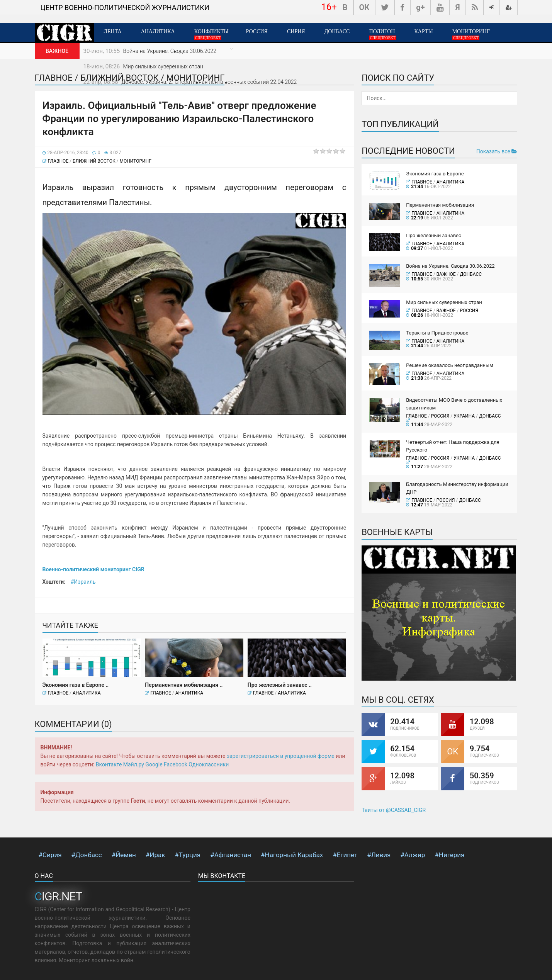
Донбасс (337, 31)
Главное (58, 161)
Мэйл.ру (134, 764)
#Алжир (413, 855)
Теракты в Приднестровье (437, 333)
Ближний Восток (94, 161)
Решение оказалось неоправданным (450, 365)
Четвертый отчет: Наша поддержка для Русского (453, 446)
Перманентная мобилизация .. (184, 685)
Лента (113, 31)
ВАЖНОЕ (446, 274)
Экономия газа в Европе (435, 174)
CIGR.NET (59, 896)
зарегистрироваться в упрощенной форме (281, 756)
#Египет (345, 855)
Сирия (296, 31)
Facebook (176, 764)
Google (154, 764)
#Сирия (50, 855)
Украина (464, 416)
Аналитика (158, 31)
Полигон (382, 34)
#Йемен (124, 855)
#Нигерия (449, 855)
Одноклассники (209, 764)
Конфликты (211, 34)
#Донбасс (87, 855)
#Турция (188, 855)
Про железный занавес (434, 235)
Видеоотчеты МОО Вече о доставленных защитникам (454, 404)
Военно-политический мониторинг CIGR (93, 569)
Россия (257, 31)
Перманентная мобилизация (440, 205)
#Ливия (379, 855)
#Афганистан (231, 855)
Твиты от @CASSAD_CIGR (394, 810)
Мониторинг (471, 34)
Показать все (497, 151)
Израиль (85, 582)
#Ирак (155, 855)
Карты (423, 31)
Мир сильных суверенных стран (163, 66)
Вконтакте (109, 764)
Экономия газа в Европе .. (76, 685)
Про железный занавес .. (280, 685)
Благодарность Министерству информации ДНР (457, 488)
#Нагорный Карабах (292, 855)
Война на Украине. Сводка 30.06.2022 (170, 51)
